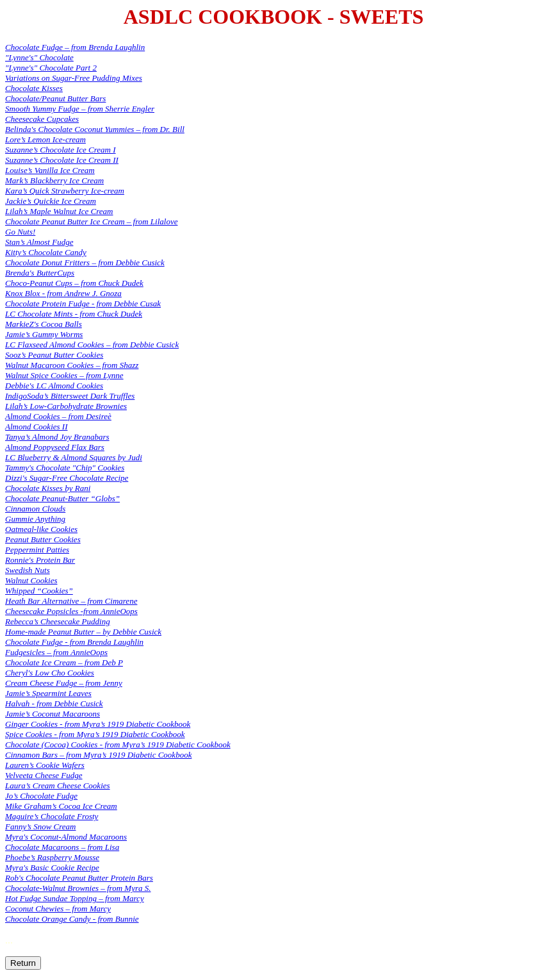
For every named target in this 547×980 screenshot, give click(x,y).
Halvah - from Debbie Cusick (54, 703)
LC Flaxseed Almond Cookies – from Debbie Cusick (92, 345)
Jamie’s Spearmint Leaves (48, 693)
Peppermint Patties (37, 550)
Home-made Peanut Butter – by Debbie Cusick (83, 632)
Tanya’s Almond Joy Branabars (57, 437)
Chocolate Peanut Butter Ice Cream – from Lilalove (91, 221)
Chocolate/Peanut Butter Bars (55, 98)
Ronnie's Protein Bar (40, 560)
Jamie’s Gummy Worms (44, 334)
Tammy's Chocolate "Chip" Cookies (65, 468)
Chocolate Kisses (34, 88)
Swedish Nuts (28, 570)
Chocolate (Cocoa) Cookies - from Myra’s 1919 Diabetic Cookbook (118, 744)
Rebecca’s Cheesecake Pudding (58, 621)
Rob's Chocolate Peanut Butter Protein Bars (79, 878)
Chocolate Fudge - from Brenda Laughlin (74, 642)
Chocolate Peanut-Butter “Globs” (62, 498)
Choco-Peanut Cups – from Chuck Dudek (74, 283)
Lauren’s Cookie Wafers (45, 765)
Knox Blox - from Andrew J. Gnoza (63, 293)
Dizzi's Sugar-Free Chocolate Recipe (67, 478)
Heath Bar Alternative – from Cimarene (71, 601)
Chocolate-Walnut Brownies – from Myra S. (78, 888)
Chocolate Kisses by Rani (48, 488)
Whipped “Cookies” (39, 591)
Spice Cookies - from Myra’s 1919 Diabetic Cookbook (95, 734)
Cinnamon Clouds (35, 509)
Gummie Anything (35, 519)
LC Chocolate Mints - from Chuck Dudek (74, 314)
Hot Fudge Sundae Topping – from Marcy (75, 898)
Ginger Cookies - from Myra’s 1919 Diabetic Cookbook (98, 724)
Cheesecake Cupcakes (42, 119)
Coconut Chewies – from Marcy (58, 909)
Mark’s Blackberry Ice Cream (54, 180)
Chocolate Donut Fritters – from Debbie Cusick (85, 262)
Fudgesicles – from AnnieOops (56, 652)
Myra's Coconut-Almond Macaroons (66, 837)
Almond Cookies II (36, 427)
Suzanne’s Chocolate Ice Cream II (62, 160)
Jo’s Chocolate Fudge (41, 796)
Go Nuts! (20, 232)
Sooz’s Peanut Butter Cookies (54, 355)
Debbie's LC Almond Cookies (54, 386)
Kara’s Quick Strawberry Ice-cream (65, 191)
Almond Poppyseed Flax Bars (55, 447)
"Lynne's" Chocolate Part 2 (51, 68)
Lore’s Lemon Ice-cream (45, 139)
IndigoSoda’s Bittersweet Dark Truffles (70, 396)
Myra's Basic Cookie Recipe (52, 868)
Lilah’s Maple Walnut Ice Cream (59, 211)
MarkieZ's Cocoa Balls (44, 324)
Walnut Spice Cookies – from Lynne (64, 375)
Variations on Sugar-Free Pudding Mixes (74, 78)
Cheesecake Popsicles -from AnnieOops (71, 611)
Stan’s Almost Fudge (39, 242)
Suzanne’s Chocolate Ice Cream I (61, 150)
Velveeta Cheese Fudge (44, 775)
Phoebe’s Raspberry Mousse (52, 857)
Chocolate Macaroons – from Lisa (62, 847)
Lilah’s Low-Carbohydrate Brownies (66, 406)
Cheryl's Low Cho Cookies (50, 673)
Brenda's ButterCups (40, 273)
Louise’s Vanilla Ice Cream (50, 170)
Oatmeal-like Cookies (41, 529)
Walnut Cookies (31, 580)
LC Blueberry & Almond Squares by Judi (74, 457)
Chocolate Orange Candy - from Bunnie (72, 919)
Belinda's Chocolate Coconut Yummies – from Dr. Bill (95, 129)
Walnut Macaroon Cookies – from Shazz (72, 365)
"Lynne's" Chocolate (39, 57)
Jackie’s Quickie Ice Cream (51, 201)
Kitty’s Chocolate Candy (46, 252)
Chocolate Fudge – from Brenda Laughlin (75, 47)
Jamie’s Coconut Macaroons (53, 714)
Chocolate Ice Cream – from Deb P (64, 662)
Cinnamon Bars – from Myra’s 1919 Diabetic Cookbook (98, 755)
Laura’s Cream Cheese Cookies (58, 785)
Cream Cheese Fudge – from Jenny (64, 683)
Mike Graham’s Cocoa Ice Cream (61, 806)
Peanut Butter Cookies (43, 539)
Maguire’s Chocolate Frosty (52, 816)
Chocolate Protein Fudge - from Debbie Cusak (83, 303)
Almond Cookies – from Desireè (58, 416)
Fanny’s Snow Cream (41, 826)
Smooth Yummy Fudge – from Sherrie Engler (80, 109)
